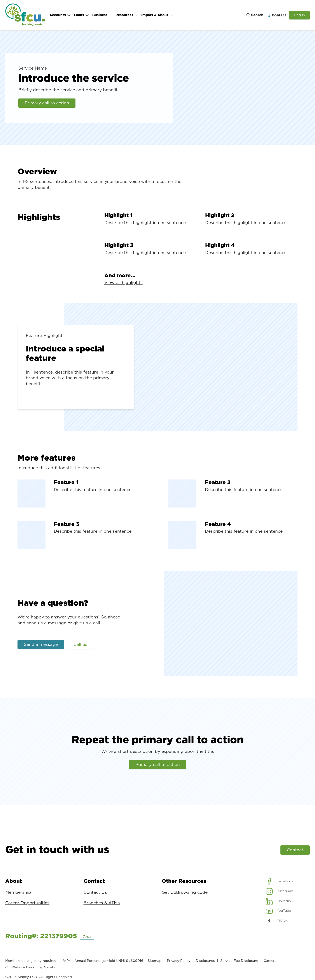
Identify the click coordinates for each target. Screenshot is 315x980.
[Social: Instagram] (280, 891)
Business (102, 15)
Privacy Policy (179, 961)
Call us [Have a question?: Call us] (80, 644)
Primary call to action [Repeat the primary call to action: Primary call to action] (158, 765)
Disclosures (206, 961)
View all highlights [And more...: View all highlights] (123, 283)
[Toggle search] (254, 15)
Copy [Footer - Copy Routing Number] (87, 937)
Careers (270, 961)
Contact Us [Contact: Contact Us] (95, 893)
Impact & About (157, 15)
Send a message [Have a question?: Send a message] (41, 644)
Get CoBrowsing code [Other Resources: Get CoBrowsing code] (185, 893)
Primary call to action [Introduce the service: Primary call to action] (47, 103)
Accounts (60, 15)
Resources (127, 15)
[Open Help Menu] (276, 15)
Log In (299, 15)
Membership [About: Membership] (18, 893)
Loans (81, 15)
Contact (295, 850)
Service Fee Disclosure (240, 961)
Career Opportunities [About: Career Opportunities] (27, 903)
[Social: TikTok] (277, 921)
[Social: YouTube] (278, 911)
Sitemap (155, 961)
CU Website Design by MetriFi (30, 967)
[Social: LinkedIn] (278, 901)
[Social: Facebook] (280, 882)
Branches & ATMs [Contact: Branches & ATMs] (102, 903)
